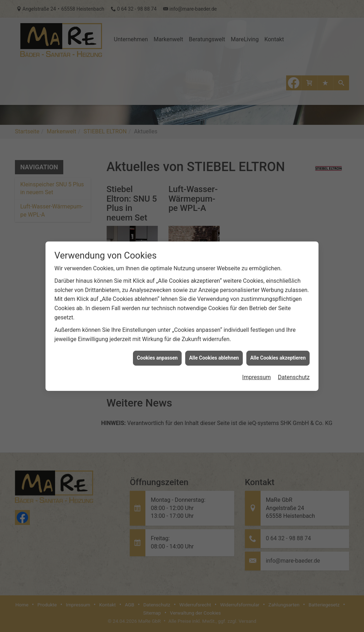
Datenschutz (294, 367)
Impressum (256, 367)
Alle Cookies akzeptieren (278, 347)
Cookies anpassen (157, 347)
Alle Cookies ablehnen (214, 347)
